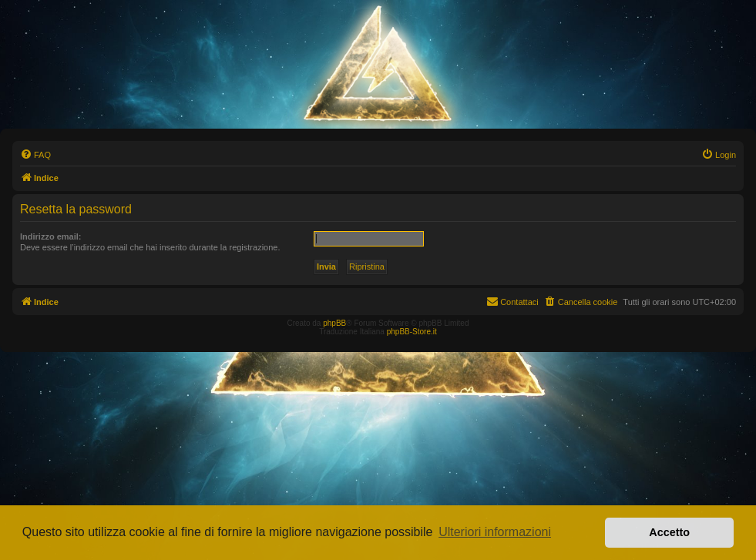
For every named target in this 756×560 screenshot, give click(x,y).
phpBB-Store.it (412, 332)
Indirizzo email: (50, 236)
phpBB (334, 323)
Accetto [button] (669, 532)
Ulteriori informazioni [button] (495, 532)
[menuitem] (35, 155)
